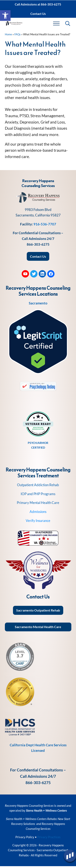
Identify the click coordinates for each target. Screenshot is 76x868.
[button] (5, 16)
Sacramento (38, 305)
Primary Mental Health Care (38, 504)
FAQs (18, 36)
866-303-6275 (38, 246)
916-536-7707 (45, 226)
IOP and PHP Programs (38, 495)
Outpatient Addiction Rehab (38, 487)
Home (8, 36)
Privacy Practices (49, 839)
